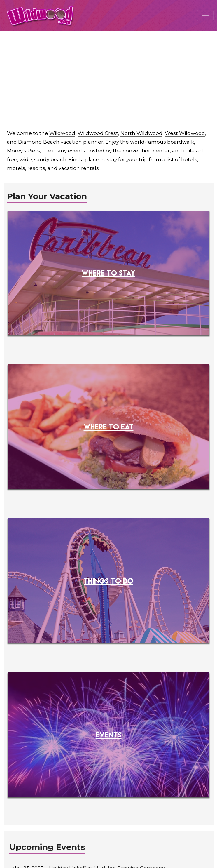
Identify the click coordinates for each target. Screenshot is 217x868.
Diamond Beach (39, 142)
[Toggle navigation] (205, 15)
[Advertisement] (108, 75)
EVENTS (109, 735)
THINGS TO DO (108, 581)
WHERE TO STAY (108, 273)
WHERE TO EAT (109, 427)
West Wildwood (185, 133)
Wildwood (62, 133)
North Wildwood (141, 133)
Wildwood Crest (98, 133)
